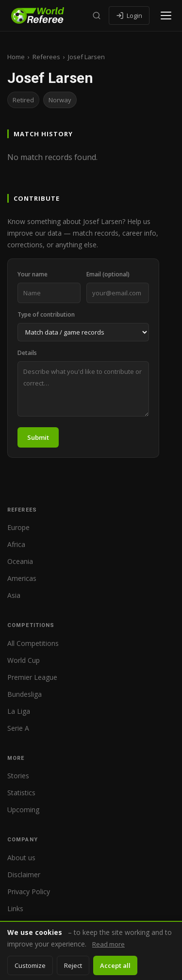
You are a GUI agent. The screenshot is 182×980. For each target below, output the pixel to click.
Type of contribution (46, 314)
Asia (14, 595)
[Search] (97, 16)
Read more (108, 944)
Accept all (115, 965)
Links (15, 908)
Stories (18, 776)
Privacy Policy (29, 892)
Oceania (20, 561)
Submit (38, 437)
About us (21, 858)
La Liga (19, 711)
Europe (18, 527)
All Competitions (33, 643)
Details (27, 353)
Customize (30, 965)
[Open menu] (166, 16)
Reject (73, 965)
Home (16, 57)
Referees (46, 57)
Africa (16, 544)
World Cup (24, 660)
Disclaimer (24, 875)
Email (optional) (108, 274)
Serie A (18, 728)
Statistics (21, 793)
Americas (22, 578)
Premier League (32, 677)
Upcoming (23, 810)
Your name (33, 274)
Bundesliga (25, 694)
